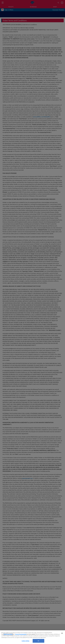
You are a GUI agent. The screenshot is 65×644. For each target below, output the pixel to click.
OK (38, 641)
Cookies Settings (26, 641)
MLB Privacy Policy (8, 634)
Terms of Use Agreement (21, 634)
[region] (32, 637)
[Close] (62, 633)
